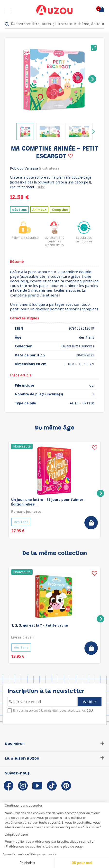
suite (41, 187)
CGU (90, 711)
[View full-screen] (94, 48)
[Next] (92, 79)
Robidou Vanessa (24, 168)
